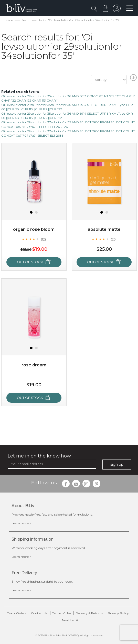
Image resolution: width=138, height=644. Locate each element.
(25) (114, 239)
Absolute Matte (104, 229)
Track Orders (17, 613)
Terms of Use (61, 613)
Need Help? (70, 620)
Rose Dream (34, 365)
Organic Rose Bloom (34, 229)
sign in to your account (117, 10)
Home (8, 20)
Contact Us (39, 613)
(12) (43, 239)
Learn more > (21, 523)
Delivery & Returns (89, 613)
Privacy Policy (118, 613)
